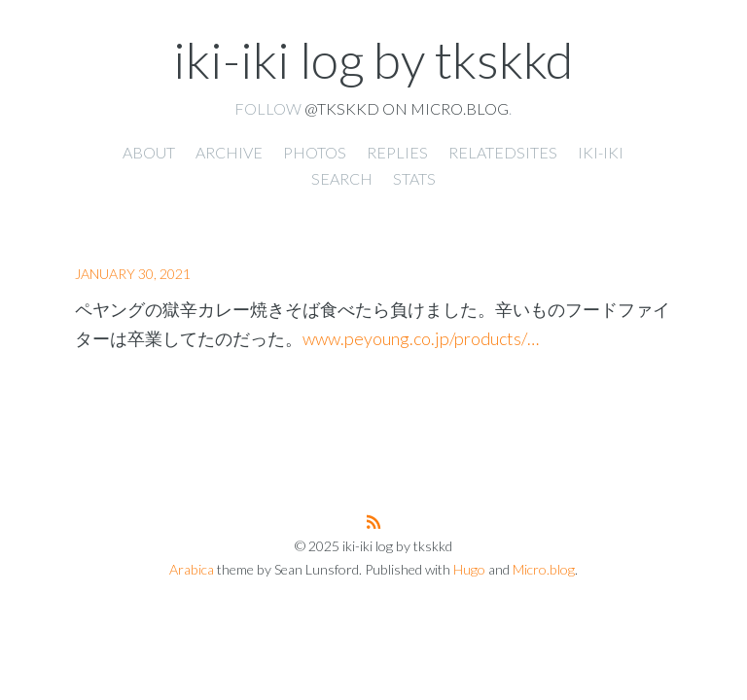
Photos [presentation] (315, 152)
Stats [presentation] (414, 178)
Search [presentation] (342, 178)
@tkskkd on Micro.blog (407, 108)
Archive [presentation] (229, 152)
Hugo (469, 569)
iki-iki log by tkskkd (373, 59)
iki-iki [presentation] (601, 152)
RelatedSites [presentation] (503, 152)
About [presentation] (149, 152)
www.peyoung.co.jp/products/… (421, 338)
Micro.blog (544, 569)
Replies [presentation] (397, 152)
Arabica (192, 569)
